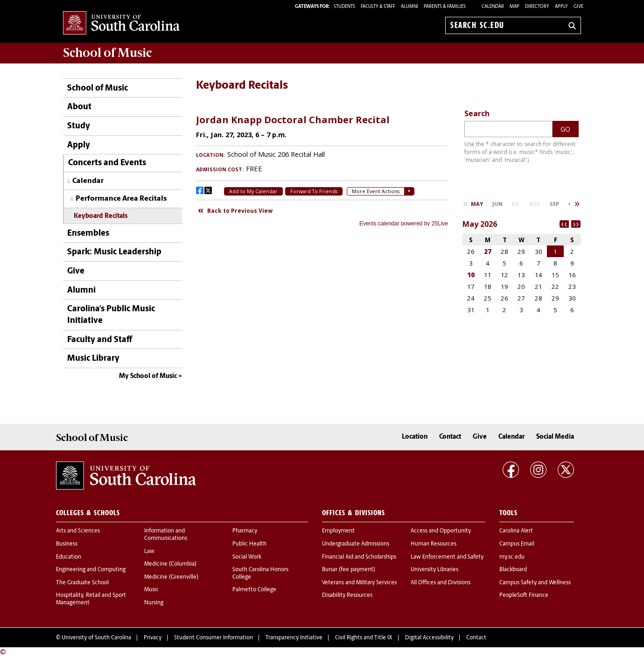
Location (415, 437)
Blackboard (513, 570)
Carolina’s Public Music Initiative (111, 315)
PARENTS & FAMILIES (445, 7)
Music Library (93, 359)
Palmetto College (254, 590)
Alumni (81, 290)
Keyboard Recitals (101, 216)
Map (514, 7)
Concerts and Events (107, 163)
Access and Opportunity (441, 531)
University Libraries (434, 570)
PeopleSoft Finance (524, 595)
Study (79, 126)
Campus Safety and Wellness (535, 583)
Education (69, 557)
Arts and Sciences (78, 531)
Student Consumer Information (213, 638)
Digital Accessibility (429, 638)
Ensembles (88, 234)
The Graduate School (82, 583)
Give (578, 7)
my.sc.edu (512, 557)
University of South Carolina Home (121, 24)
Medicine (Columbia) (170, 564)
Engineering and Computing (91, 570)
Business (67, 544)
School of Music (98, 88)
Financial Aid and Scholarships (359, 557)
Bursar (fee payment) (349, 570)
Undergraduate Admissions (356, 544)
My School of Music (148, 376)
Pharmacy (245, 531)
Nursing (154, 603)
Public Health (249, 544)
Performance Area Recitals (121, 199)
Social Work (247, 557)
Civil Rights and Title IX (364, 638)
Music (151, 590)
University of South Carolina (96, 638)
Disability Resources (347, 595)
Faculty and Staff (100, 340)
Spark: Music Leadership (114, 252)
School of (107, 53)
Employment (338, 531)
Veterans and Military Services (359, 583)
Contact (450, 437)
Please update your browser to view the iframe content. (322, 167)
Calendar (493, 7)
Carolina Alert (516, 531)
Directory (537, 7)
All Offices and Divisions (441, 583)
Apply (561, 7)
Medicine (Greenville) (171, 577)
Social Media (555, 437)
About (79, 107)
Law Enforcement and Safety (447, 557)
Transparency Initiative (294, 638)
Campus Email (517, 544)
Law (149, 552)
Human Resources (434, 544)
